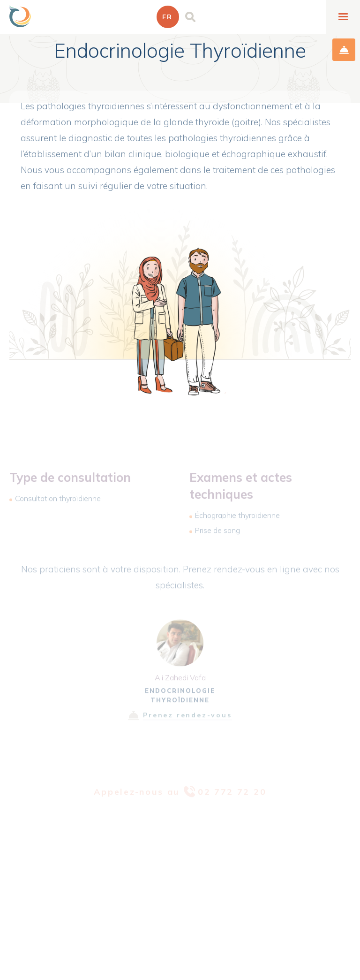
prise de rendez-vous (344, 50)
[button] (168, 17)
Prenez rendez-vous (187, 720)
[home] (20, 16)
